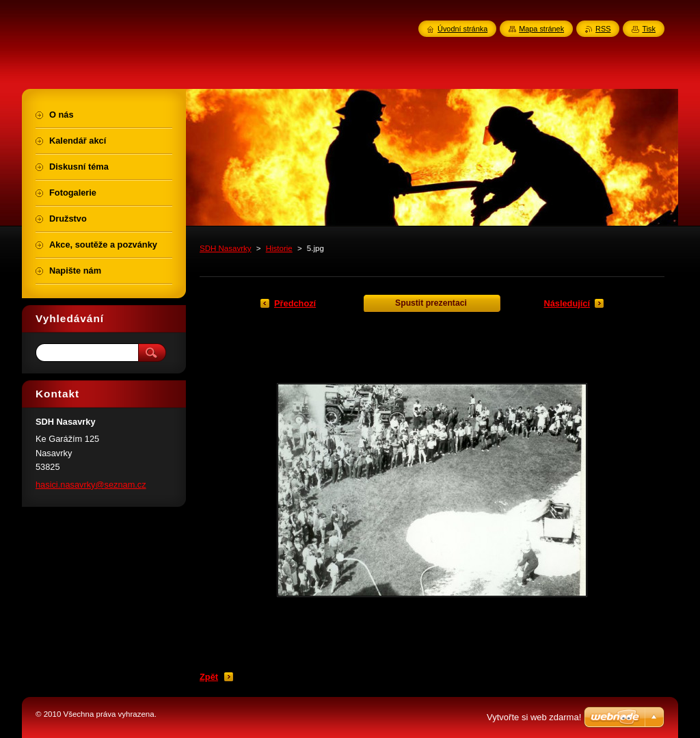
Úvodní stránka (462, 29)
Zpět (209, 677)
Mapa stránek (541, 29)
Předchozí (295, 303)
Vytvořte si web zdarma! (534, 717)
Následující (567, 303)
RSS (603, 29)
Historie (279, 248)
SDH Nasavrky (226, 248)
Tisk (649, 29)
